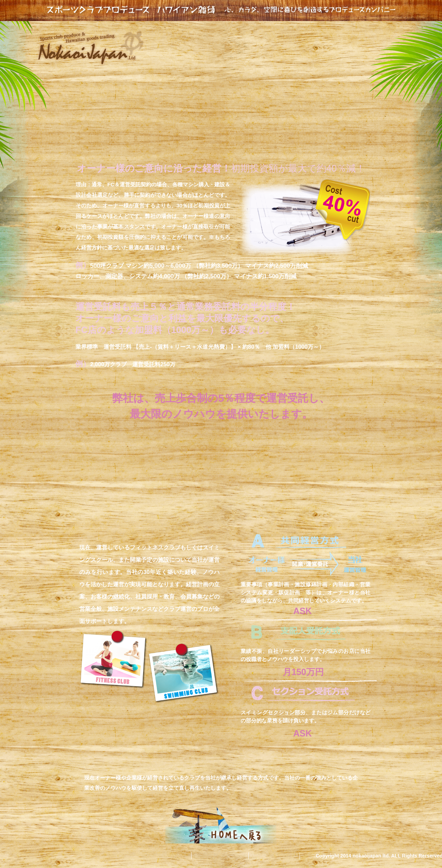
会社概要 (173, 856)
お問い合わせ (224, 856)
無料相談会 (278, 856)
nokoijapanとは (196, 37)
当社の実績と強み (296, 54)
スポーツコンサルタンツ (197, 56)
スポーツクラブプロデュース (221, 10)
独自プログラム (358, 68)
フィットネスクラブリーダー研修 (196, 74)
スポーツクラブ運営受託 (281, 37)
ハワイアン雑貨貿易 (285, 72)
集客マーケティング (369, 40)
